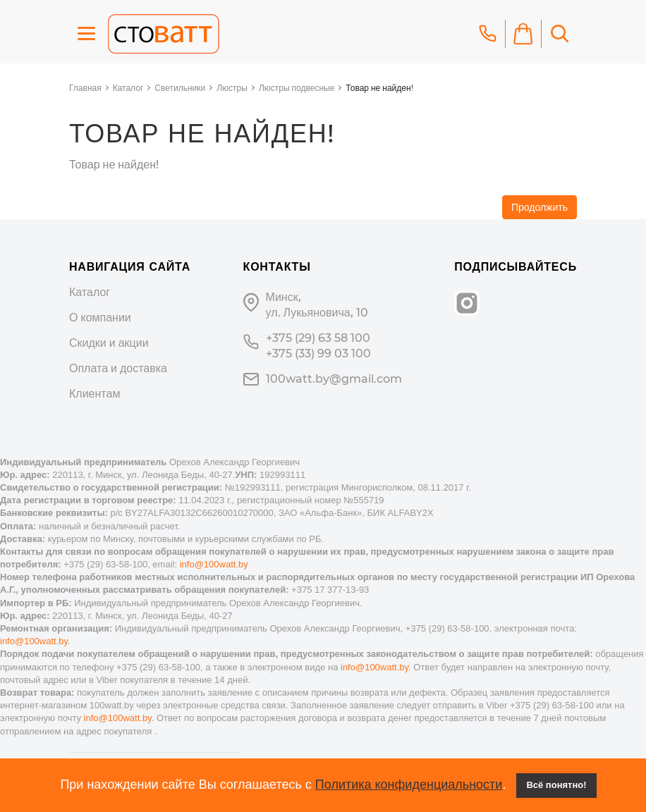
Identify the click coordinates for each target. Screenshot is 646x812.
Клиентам (95, 394)
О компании (100, 318)
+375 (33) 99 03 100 (318, 353)
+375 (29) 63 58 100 (318, 338)
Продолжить (540, 207)
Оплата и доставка (118, 368)
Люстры (232, 88)
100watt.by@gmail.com (334, 379)
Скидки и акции (109, 343)
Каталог (128, 88)
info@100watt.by (214, 564)
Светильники (180, 88)
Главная (85, 88)
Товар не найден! (379, 88)
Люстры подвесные (297, 88)
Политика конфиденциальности (409, 785)
